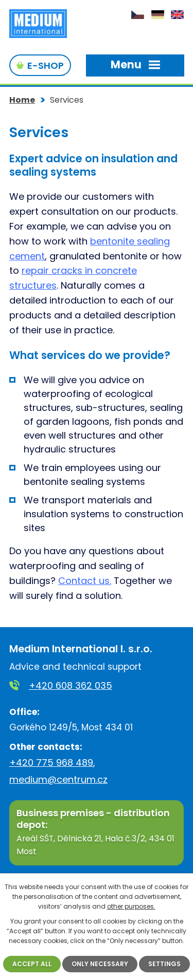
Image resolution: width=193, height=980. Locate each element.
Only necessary (100, 964)
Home (22, 100)
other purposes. (131, 906)
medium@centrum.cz (58, 779)
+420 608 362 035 (71, 685)
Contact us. (85, 581)
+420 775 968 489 (51, 762)
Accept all (32, 964)
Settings (164, 964)
